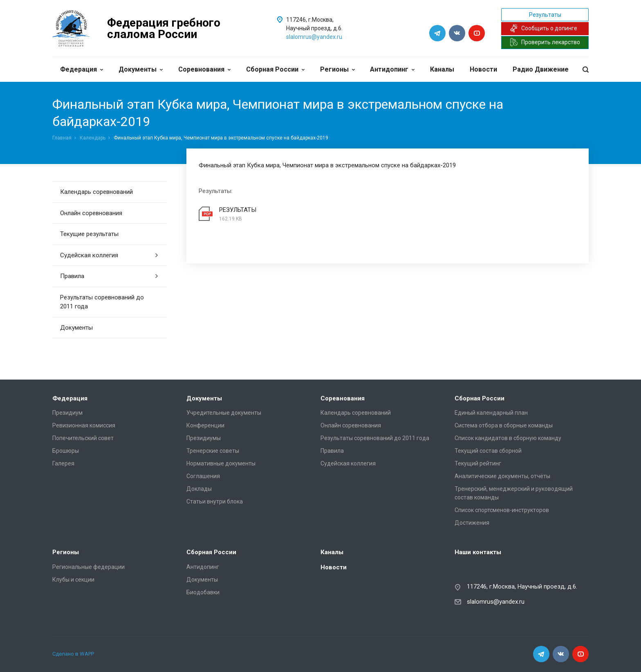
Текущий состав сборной (488, 451)
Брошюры (66, 451)
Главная (62, 138)
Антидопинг (392, 69)
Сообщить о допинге (544, 28)
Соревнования (204, 69)
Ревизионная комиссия (84, 425)
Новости (483, 69)
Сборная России (275, 69)
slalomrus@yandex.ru (314, 37)
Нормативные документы (221, 463)
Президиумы (204, 438)
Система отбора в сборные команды (504, 425)
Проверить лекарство (545, 42)
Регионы (337, 69)
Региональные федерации (89, 567)
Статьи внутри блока (215, 501)
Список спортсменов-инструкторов (502, 510)
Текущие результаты (89, 234)
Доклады (199, 489)
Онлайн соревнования (91, 213)
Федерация (82, 69)
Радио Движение (541, 69)
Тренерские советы (213, 451)
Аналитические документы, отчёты (502, 476)
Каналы (442, 69)
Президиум (67, 413)
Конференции (205, 425)
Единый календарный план (491, 413)
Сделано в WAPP (73, 654)
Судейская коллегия (109, 255)
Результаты (545, 15)
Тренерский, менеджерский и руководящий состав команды (514, 493)
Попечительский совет (83, 438)
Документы (141, 69)
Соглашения (203, 476)
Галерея (63, 463)
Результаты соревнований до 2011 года (102, 302)
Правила (109, 276)
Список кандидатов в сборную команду (508, 438)
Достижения (472, 523)
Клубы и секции (73, 580)
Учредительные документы (224, 413)
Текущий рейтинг (478, 463)
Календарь (93, 138)
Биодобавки (203, 592)
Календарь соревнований (96, 192)
